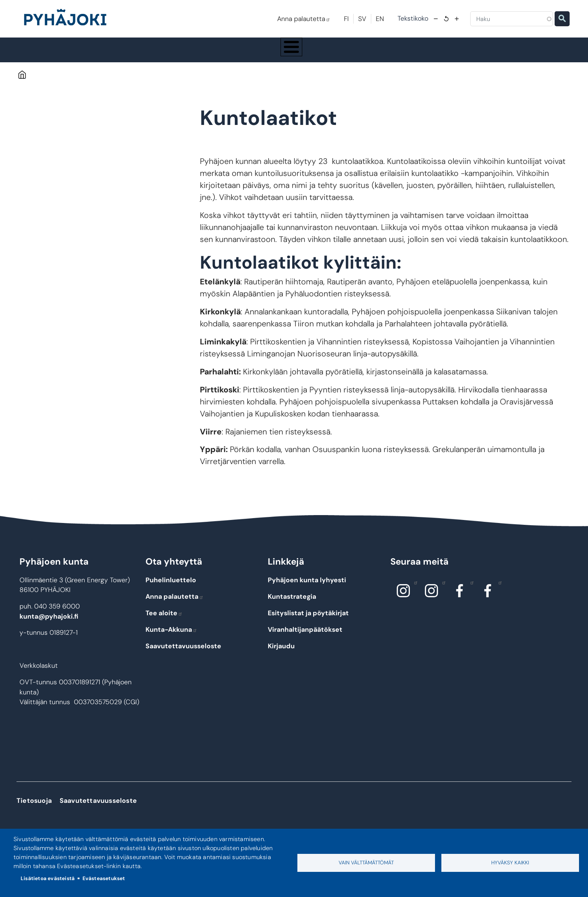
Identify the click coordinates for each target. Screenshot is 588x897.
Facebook (470, 589)
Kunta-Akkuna (171, 636)
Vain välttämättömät (366, 863)
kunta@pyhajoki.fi (49, 623)
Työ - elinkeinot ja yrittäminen (466, 53)
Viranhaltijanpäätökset (305, 636)
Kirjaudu (281, 653)
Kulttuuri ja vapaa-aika (386, 53)
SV (362, 19)
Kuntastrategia (292, 604)
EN (380, 19)
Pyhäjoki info (95, 53)
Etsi (562, 19)
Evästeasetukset (104, 878)
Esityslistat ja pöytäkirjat (308, 620)
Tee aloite (164, 620)
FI (346, 19)
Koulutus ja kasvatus (239, 53)
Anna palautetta (304, 19)
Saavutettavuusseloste (183, 653)
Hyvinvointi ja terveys (312, 53)
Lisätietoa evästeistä (48, 878)
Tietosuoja (34, 808)
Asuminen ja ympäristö (165, 53)
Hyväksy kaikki (510, 863)
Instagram (414, 589)
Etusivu (22, 82)
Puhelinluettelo (171, 587)
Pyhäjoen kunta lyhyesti (307, 587)
